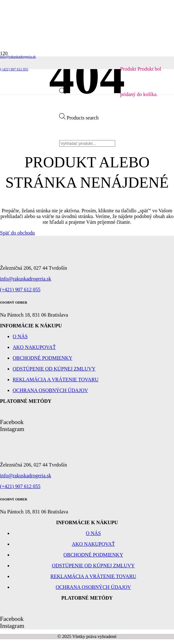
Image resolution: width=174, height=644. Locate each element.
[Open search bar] (62, 92)
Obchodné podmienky (43, 358)
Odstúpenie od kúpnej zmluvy (54, 369)
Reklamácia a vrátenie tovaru (56, 380)
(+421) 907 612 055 (20, 290)
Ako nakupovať (34, 347)
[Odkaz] (30, 98)
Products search (83, 118)
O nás (20, 336)
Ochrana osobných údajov (50, 390)
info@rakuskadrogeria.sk (26, 279)
